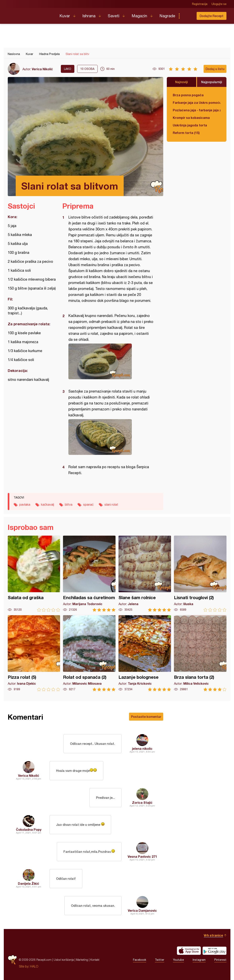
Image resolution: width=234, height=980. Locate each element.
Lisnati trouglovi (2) (200, 574)
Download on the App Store (189, 951)
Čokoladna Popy (29, 829)
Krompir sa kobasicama (191, 118)
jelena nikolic (142, 748)
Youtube (178, 960)
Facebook (140, 960)
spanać (88, 504)
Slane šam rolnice (145, 574)
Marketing (82, 960)
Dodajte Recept (212, 16)
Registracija (200, 4)
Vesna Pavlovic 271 (142, 856)
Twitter (160, 960)
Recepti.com (31, 14)
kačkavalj (48, 504)
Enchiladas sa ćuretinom (89, 574)
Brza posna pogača (188, 95)
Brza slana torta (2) (200, 653)
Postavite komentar (146, 717)
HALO (34, 966)
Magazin (139, 16)
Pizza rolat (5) (34, 653)
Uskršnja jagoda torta (190, 125)
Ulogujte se (219, 4)
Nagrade (167, 16)
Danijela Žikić (29, 883)
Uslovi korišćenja (64, 960)
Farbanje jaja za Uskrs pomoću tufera (197, 103)
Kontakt (95, 960)
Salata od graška (34, 574)
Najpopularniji (212, 82)
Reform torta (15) (186, 133)
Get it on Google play (215, 951)
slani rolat (111, 504)
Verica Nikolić (42, 69)
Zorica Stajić (142, 802)
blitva (69, 504)
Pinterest (220, 960)
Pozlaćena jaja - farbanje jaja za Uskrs (197, 110)
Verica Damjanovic (142, 910)
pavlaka (25, 504)
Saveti (114, 16)
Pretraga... (187, 16)
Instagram (199, 960)
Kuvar (65, 16)
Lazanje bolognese (145, 653)
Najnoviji (182, 82)
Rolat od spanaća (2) (89, 653)
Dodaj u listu (215, 69)
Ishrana (89, 16)
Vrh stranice (213, 935)
